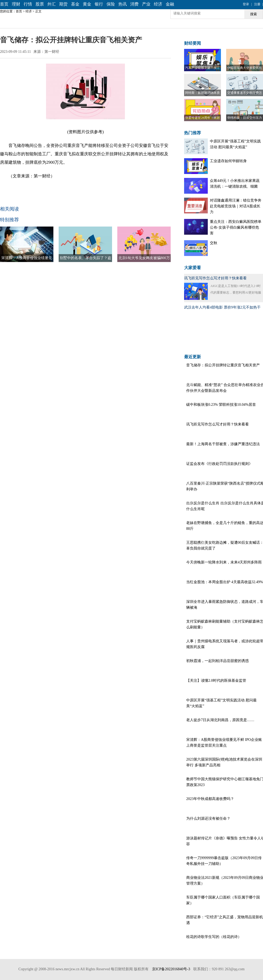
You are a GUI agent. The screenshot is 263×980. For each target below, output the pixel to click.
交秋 (214, 243)
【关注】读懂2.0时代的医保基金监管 (216, 681)
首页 (4, 4)
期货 (63, 4)
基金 (75, 4)
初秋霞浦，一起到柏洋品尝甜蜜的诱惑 (218, 661)
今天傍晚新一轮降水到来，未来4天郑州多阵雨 (224, 562)
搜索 (254, 14)
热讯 (123, 4)
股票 (40, 4)
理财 (16, 4)
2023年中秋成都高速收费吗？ (210, 799)
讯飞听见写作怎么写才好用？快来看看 (215, 278)
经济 (158, 4)
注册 (257, 4)
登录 (246, 4)
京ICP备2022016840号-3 (171, 969)
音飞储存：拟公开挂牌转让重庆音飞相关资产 (223, 365)
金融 (170, 4)
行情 (28, 4)
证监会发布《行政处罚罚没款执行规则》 (219, 464)
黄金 (87, 4)
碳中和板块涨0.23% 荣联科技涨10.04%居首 (221, 405)
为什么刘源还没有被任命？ (208, 819)
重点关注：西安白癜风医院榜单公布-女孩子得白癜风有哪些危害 (236, 227)
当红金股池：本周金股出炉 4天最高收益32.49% (225, 582)
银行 (99, 4)
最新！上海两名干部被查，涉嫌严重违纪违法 (223, 444)
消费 (134, 4)
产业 (146, 4)
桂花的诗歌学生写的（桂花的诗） (214, 937)
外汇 (52, 4)
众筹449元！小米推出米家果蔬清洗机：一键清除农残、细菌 (235, 184)
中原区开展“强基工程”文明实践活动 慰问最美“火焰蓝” (235, 144)
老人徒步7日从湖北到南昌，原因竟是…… (220, 720)
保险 (111, 4)
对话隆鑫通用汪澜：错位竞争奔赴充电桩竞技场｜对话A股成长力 (236, 206)
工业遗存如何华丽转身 (228, 161)
